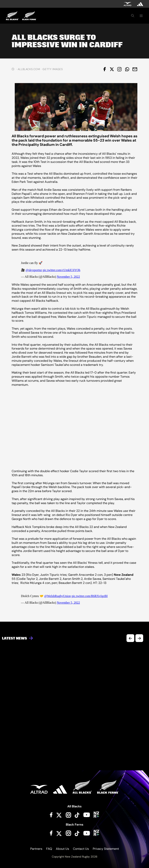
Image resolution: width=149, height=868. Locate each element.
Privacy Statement (106, 849)
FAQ (49, 849)
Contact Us (81, 849)
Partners (36, 849)
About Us (62, 849)
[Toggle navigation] (141, 16)
